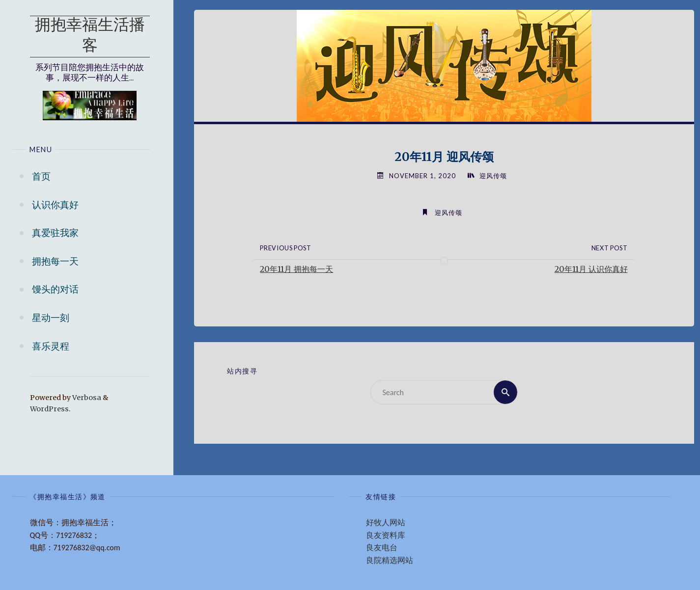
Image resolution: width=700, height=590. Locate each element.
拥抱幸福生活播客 (90, 36)
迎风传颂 (493, 176)
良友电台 (382, 548)
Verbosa (86, 398)
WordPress (49, 409)
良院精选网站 (390, 560)
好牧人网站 (386, 523)
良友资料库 (386, 535)
